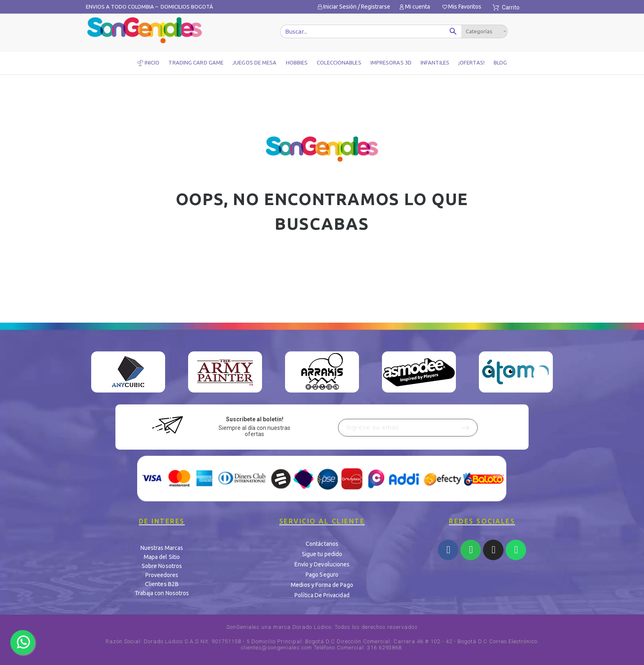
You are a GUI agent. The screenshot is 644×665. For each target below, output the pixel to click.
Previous (103, 374)
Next (540, 374)
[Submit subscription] (465, 428)
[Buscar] (372, 31)
